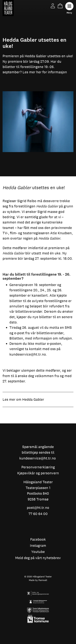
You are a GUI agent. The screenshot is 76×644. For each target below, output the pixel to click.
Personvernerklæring (38, 467)
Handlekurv (60, 6)
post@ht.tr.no (38, 508)
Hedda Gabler (33, 399)
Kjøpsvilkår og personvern (38, 473)
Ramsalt (43, 580)
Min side (53, 6)
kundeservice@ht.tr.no (28, 354)
